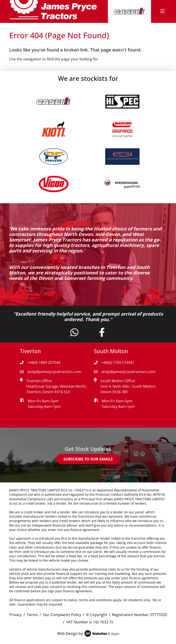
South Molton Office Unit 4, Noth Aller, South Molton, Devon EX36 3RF (128, 386)
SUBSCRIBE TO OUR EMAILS (88, 459)
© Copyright (97, 615)
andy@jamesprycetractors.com (51, 372)
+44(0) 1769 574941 (114, 363)
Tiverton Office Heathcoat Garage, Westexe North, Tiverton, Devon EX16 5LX (56, 386)
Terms (32, 615)
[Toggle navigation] (162, 11)
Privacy (16, 615)
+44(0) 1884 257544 (40, 363)
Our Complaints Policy (62, 615)
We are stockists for (88, 78)
